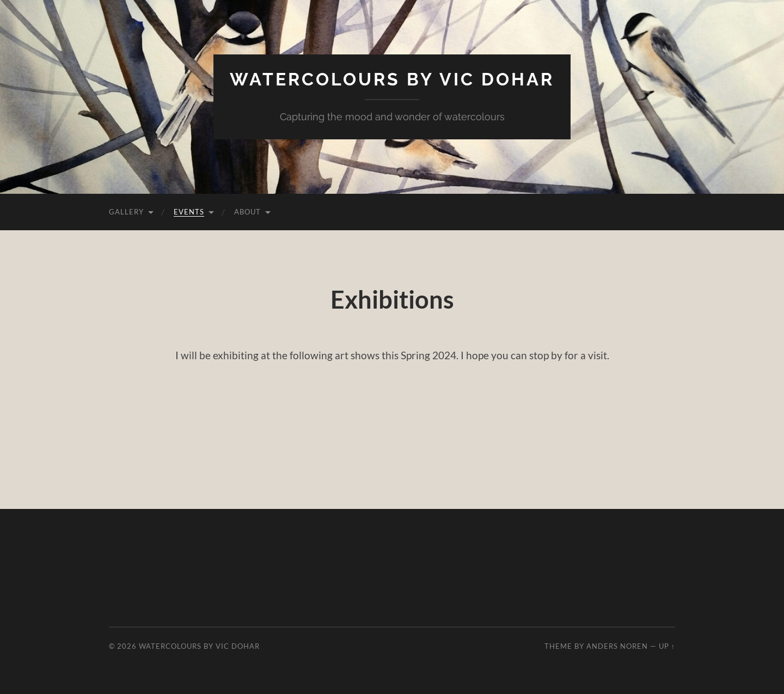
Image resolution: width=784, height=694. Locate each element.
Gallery (126, 212)
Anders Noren (617, 646)
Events (189, 212)
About (247, 212)
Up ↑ (667, 646)
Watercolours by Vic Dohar (392, 79)
